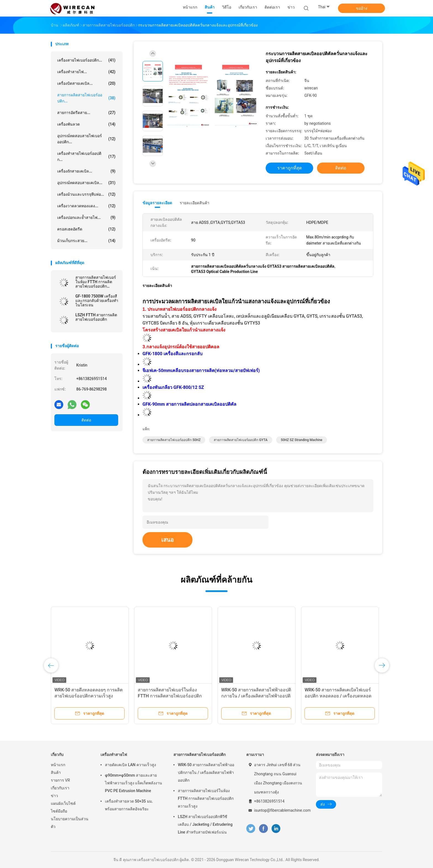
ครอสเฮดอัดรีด (86, 229)
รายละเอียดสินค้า (195, 203)
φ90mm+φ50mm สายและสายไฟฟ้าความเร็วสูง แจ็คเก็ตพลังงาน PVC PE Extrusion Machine (134, 783)
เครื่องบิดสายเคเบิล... (86, 83)
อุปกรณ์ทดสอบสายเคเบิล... (86, 183)
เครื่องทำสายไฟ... (86, 72)
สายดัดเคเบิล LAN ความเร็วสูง (130, 765)
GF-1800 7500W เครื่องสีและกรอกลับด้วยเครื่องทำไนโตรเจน (97, 301)
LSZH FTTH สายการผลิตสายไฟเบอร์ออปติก (96, 317)
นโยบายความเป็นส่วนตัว (70, 823)
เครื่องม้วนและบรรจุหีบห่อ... (86, 194)
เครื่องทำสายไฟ (114, 755)
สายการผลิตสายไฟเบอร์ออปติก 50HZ (174, 440)
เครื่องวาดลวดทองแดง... (86, 206)
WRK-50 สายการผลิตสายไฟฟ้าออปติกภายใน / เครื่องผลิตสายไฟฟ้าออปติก (256, 696)
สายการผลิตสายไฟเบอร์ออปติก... (86, 98)
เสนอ (167, 540)
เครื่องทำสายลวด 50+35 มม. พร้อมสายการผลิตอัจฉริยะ (129, 805)
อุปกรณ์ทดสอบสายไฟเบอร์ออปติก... (86, 139)
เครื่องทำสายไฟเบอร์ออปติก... (86, 156)
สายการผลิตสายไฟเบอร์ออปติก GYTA (241, 440)
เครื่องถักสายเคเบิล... (86, 171)
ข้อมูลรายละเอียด (157, 203)
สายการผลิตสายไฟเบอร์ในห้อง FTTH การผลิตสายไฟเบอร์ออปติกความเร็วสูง (96, 282)
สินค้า (56, 773)
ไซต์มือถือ (59, 811)
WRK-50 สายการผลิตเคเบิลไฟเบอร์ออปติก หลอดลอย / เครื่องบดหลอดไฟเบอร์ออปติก (338, 696)
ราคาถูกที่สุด (290, 168)
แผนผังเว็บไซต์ (63, 803)
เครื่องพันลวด (86, 124)
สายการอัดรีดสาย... (86, 113)
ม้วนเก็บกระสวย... (86, 241)
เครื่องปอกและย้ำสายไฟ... (86, 217)
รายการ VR (60, 780)
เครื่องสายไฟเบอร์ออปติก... (86, 60)
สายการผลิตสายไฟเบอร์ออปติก (200, 755)
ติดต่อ (86, 420)
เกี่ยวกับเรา (60, 788)
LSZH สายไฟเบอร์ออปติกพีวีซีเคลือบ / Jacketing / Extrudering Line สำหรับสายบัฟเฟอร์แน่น (205, 824)
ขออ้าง (362, 8)
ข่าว (54, 796)
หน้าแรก (58, 765)
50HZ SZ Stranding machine (302, 440)
